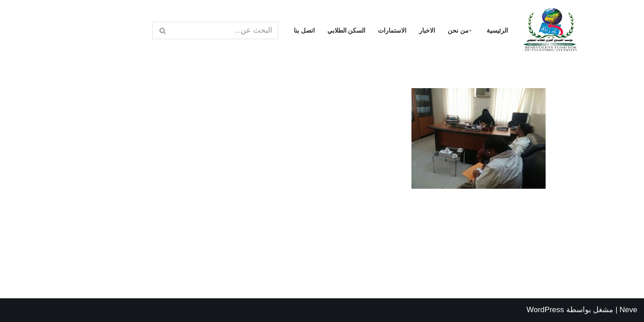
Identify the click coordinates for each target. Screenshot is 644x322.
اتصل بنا (304, 31)
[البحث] (225, 30)
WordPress (545, 310)
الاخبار (427, 31)
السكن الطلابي (347, 31)
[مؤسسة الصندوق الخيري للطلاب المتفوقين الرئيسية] (550, 31)
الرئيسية (497, 31)
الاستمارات (392, 31)
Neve (628, 310)
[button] (470, 31)
